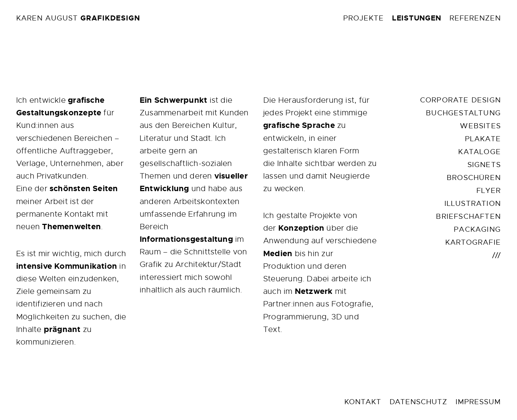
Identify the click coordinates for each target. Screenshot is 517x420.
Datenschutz (418, 402)
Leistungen (417, 18)
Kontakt (363, 402)
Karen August (78, 18)
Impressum (478, 402)
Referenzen (475, 18)
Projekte (364, 18)
